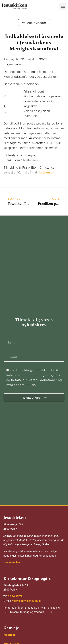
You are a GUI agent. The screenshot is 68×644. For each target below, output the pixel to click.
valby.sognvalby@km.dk (27, 601)
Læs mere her (12, 563)
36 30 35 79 (15, 596)
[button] (63, 6)
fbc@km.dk (46, 172)
